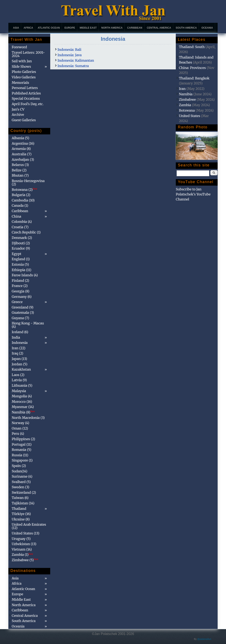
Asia (16, 28)
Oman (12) (20, 428)
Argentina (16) (23, 143)
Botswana (187, 110)
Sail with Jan (22, 61)
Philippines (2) (23, 439)
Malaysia (19, 391)
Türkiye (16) (21, 514)
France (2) (20, 286)
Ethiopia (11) (22, 270)
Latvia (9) (19, 380)
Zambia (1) (22, 555)
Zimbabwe (187, 99)
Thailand (19, 509)
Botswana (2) (24, 190)
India (16, 337)
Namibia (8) (23, 412)
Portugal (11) (22, 444)
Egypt (17, 254)
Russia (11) (20, 455)
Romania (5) (22, 450)
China (16, 216)
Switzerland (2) (24, 492)
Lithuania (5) (22, 385)
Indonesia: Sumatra (73, 66)
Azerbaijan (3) (23, 159)
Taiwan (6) (20, 498)
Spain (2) (19, 466)
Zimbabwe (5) (25, 560)
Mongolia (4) (22, 396)
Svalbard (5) (21, 482)
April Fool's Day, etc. (28, 104)
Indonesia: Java (70, 55)
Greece (17, 302)
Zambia (185, 105)
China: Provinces (192, 68)
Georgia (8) (21, 291)
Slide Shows (21, 66)
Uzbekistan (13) (24, 544)
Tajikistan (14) (23, 503)
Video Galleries (24, 77)
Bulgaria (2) (21, 195)
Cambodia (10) (23, 200)
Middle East (88, 28)
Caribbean (135, 28)
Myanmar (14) (23, 407)
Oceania (207, 28)
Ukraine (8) (21, 519)
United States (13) (26, 533)
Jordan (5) (20, 364)
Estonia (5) (20, 264)
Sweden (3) (21, 487)
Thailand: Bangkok (194, 78)
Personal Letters (25, 88)
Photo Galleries (24, 72)
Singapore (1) (22, 460)
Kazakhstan (21, 369)
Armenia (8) (21, 149)
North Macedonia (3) (28, 418)
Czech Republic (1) (26, 232)
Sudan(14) (20, 471)
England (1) (21, 259)
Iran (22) (19, 348)
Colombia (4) (22, 222)
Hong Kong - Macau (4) (28, 325)
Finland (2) (20, 281)
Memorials (20, 83)
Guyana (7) (20, 318)
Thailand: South (192, 47)
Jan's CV (18, 109)
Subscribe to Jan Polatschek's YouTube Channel (193, 194)
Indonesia (20, 343)
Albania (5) (21, 138)
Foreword (19, 47)
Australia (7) (22, 154)
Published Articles (26, 93)
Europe (70, 28)
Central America (159, 28)
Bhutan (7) (20, 175)
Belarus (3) (20, 165)
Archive (18, 115)
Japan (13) (19, 359)
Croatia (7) (20, 227)
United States (190, 116)
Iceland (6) (20, 332)
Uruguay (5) (21, 539)
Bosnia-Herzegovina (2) (28, 182)
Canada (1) (20, 205)
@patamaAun (204, 639)
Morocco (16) (22, 402)
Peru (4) (18, 434)
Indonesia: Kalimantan (76, 60)
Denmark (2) (22, 238)
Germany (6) (22, 297)
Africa (28, 28)
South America (186, 28)
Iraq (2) (17, 353)
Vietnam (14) (22, 549)
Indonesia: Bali (69, 50)
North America (112, 28)
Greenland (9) (23, 307)
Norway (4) (21, 423)
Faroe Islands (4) (25, 275)
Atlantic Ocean (49, 28)
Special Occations (26, 98)
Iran (182, 89)
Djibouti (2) (21, 243)
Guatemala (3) (23, 312)
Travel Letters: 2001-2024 (28, 54)
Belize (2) (19, 170)
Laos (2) (18, 375)
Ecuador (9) (21, 248)
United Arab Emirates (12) (29, 526)
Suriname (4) (22, 476)
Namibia (186, 94)
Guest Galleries (24, 120)
